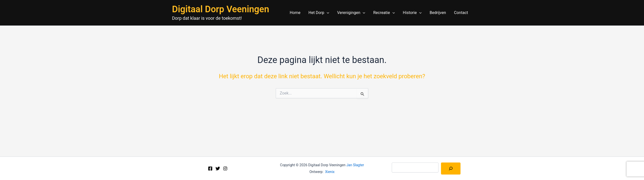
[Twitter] (218, 168)
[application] (327, 13)
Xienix (330, 172)
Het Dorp (319, 13)
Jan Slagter (355, 165)
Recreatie (384, 13)
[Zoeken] (451, 168)
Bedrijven (438, 13)
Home (295, 13)
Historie (412, 13)
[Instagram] (225, 168)
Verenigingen (351, 13)
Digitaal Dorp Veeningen (221, 9)
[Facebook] (210, 168)
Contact (461, 13)
